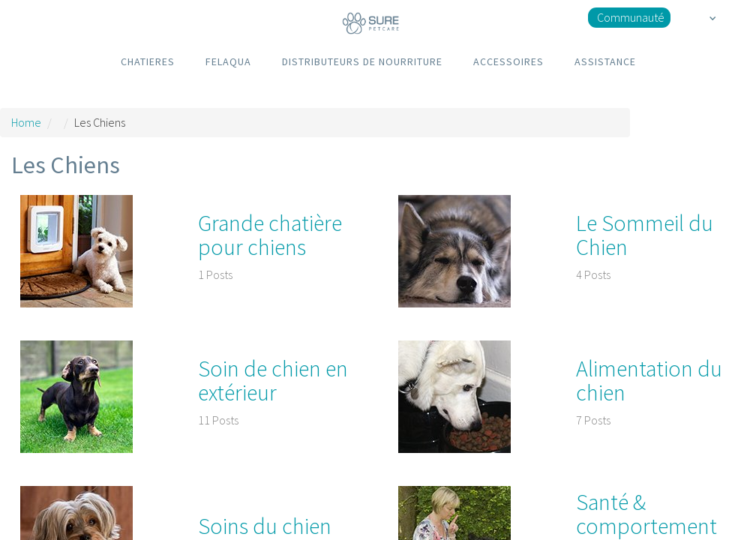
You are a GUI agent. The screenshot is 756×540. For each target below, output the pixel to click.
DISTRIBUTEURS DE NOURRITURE (362, 61)
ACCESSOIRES (508, 61)
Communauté (631, 17)
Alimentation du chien (649, 380)
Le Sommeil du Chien (645, 235)
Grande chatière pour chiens (270, 235)
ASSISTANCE (605, 61)
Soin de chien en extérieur (273, 380)
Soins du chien (265, 526)
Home (26, 122)
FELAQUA (228, 61)
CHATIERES (148, 61)
